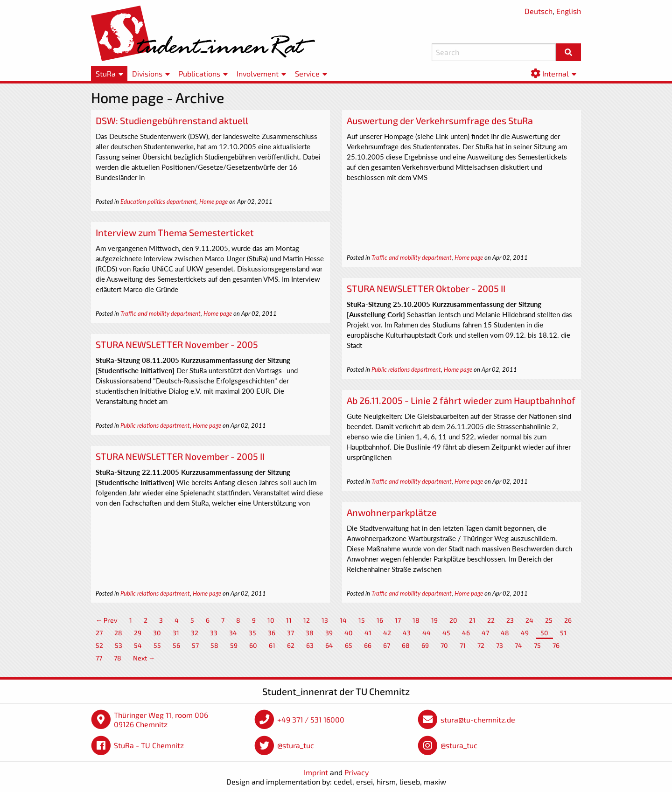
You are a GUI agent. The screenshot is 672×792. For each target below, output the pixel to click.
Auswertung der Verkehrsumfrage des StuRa (440, 120)
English (569, 11)
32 (195, 633)
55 (157, 645)
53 (119, 645)
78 (118, 658)
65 (349, 645)
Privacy (357, 772)
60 (253, 645)
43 (407, 633)
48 (505, 633)
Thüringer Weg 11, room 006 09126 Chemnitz (161, 719)
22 (491, 620)
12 (307, 620)
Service (307, 73)
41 (368, 633)
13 (325, 620)
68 (406, 645)
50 (544, 633)
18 (416, 620)
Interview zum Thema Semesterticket (175, 232)
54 (138, 645)
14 (343, 620)
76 (556, 645)
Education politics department (158, 201)
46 (466, 633)
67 (387, 645)
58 (214, 645)
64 (329, 645)
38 (310, 633)
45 (446, 633)
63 (310, 645)
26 (568, 620)
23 (510, 620)
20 (453, 620)
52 (99, 645)
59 (234, 645)
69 (425, 645)
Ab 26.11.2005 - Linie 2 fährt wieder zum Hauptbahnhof (461, 400)
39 (329, 633)
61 (272, 645)
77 (99, 658)
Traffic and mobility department (412, 257)
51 (563, 633)
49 (525, 633)
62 (291, 645)
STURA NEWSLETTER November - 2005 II (180, 456)
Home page (213, 201)
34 (233, 633)
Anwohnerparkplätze (392, 512)
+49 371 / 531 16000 (311, 719)
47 (485, 633)
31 (176, 633)
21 (472, 620)
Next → (144, 658)
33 (214, 633)
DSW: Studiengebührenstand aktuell (172, 120)
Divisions (147, 73)
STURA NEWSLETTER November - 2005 (177, 344)
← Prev (107, 620)
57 (195, 645)
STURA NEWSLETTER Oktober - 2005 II (426, 288)
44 (427, 633)
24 (529, 620)
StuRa (106, 73)
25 (549, 620)
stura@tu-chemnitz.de (478, 719)
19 (434, 620)
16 (380, 620)
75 (537, 645)
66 (368, 645)
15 (362, 620)
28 (118, 633)
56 (176, 645)
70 (444, 645)
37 (290, 633)
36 (272, 633)
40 (349, 633)
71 (463, 645)
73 (500, 645)
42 (387, 633)
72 (481, 645)
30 (157, 633)
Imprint (316, 772)
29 (138, 633)
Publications (199, 73)
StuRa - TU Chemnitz (149, 745)
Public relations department (406, 369)
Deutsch (539, 11)
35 (252, 633)
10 (271, 620)
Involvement (258, 73)
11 (289, 620)
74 (518, 645)
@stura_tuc (296, 745)
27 (99, 633)
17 (398, 620)
